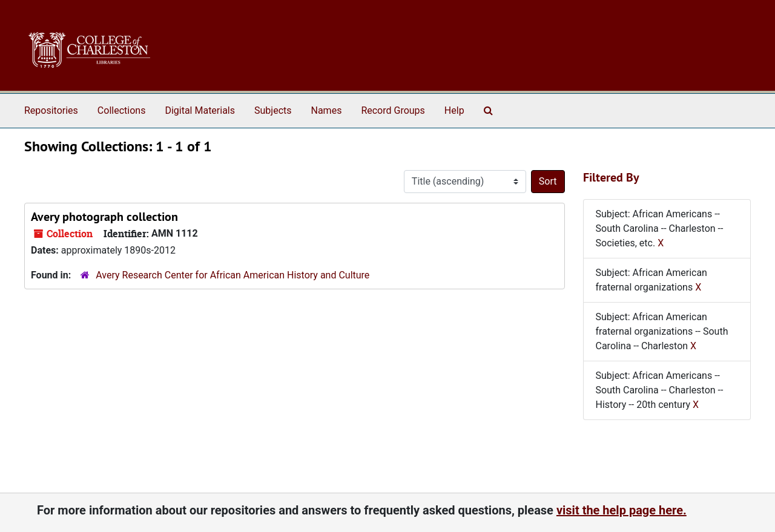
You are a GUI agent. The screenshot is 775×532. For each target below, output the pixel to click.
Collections (122, 110)
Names (327, 110)
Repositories (51, 110)
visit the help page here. (622, 510)
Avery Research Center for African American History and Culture (232, 275)
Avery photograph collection (104, 217)
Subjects (273, 110)
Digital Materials (200, 110)
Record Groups (393, 110)
